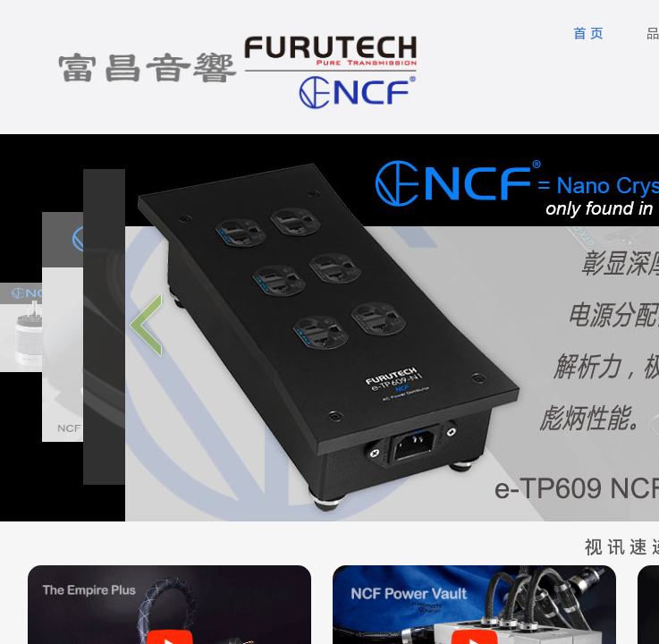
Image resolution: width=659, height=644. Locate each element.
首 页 (588, 34)
